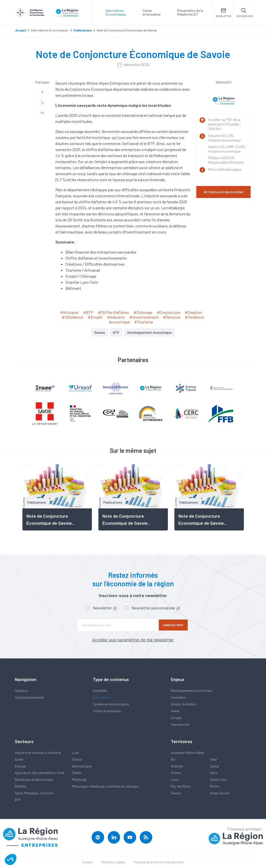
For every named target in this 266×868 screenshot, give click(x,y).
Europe (176, 718)
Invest (175, 711)
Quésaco (21, 691)
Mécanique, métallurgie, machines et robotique (105, 786)
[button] (11, 859)
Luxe (75, 753)
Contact (87, 862)
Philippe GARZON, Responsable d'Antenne (226, 160)
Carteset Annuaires (151, 12)
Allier (214, 759)
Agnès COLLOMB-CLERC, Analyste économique (227, 149)
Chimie (77, 759)
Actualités (100, 691)
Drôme (176, 773)
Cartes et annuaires (107, 711)
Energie (20, 766)
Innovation (178, 697)
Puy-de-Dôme (181, 786)
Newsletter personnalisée (156, 608)
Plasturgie (79, 780)
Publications (102, 697)
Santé (19, 759)
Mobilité (20, 786)
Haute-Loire (218, 780)
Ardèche (177, 766)
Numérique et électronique (34, 780)
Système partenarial (29, 697)
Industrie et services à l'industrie (38, 753)
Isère (214, 773)
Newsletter (105, 608)
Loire (175, 780)
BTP (116, 332)
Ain (173, 759)
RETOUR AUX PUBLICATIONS (224, 192)
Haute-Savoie (220, 793)
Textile (77, 773)
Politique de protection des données (159, 862)
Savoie (100, 332)
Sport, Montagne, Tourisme (34, 793)
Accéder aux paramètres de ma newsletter (133, 640)
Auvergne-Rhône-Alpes (188, 753)
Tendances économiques (111, 704)
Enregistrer (173, 625)
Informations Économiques (116, 12)
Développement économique (149, 332)
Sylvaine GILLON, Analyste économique (224, 138)
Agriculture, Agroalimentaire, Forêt (40, 773)
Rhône (215, 786)
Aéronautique (82, 766)
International (180, 725)
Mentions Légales (113, 862)
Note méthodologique (225, 169)
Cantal (214, 766)
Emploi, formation (184, 704)
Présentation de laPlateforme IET (190, 12)
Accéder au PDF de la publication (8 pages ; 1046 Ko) (225, 124)
